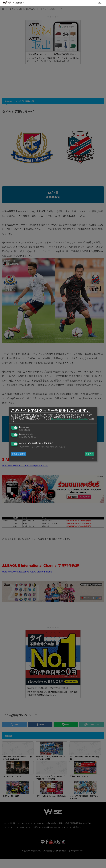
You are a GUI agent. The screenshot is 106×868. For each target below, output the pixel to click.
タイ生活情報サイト (19, 3)
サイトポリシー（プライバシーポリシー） (70, 419)
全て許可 (90, 454)
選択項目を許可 (18, 454)
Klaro (92, 459)
